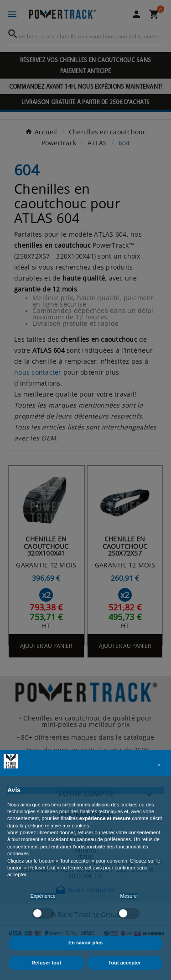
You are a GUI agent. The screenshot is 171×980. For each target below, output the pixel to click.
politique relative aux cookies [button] (57, 826)
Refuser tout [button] (46, 963)
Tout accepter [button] (125, 963)
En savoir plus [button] (85, 943)
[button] (159, 765)
